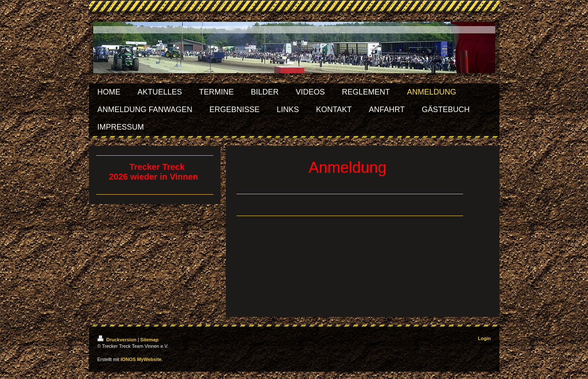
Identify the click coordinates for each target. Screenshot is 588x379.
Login (485, 338)
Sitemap (149, 340)
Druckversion (118, 340)
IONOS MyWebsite (141, 359)
